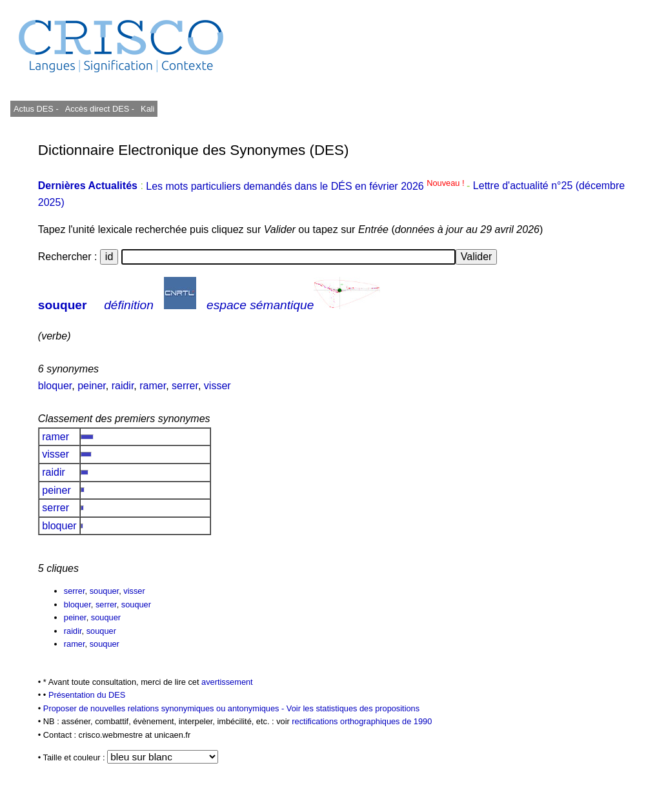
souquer (63, 305)
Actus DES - (36, 109)
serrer (185, 386)
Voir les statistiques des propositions (353, 708)
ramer (153, 386)
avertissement (227, 682)
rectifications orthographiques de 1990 (362, 721)
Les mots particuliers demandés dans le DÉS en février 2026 (306, 186)
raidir (123, 386)
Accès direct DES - (100, 109)
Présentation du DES (87, 695)
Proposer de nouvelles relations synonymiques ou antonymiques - (165, 708)
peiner (92, 386)
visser (217, 386)
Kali (147, 109)
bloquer (55, 386)
